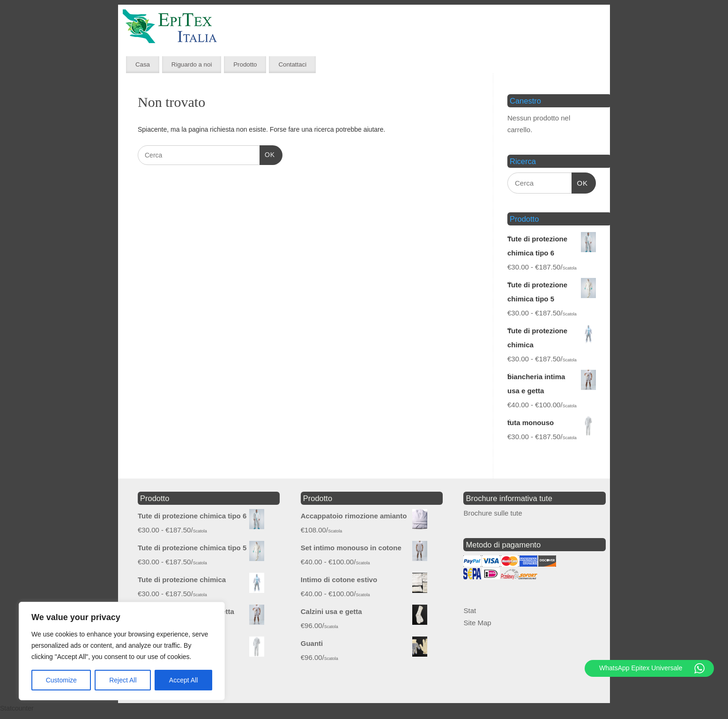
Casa (143, 64)
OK (267, 154)
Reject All (123, 680)
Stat (470, 610)
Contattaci (292, 64)
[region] (122, 651)
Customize (61, 680)
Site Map (477, 623)
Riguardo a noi (192, 64)
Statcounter (17, 708)
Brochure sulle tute (493, 513)
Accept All (183, 680)
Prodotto (245, 64)
